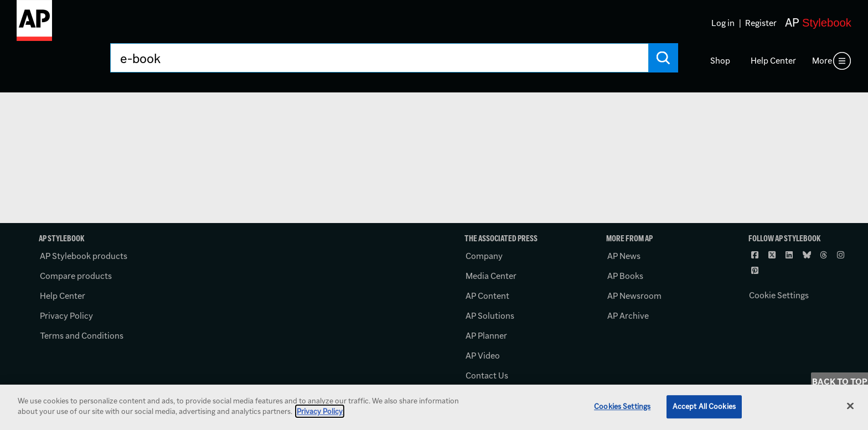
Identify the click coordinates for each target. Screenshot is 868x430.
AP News (624, 256)
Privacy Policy (66, 316)
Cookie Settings (779, 295)
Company (484, 256)
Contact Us (487, 375)
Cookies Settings (622, 406)
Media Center (491, 276)
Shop (720, 61)
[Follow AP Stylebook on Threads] (825, 255)
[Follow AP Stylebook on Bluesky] (808, 255)
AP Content (487, 296)
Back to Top (840, 382)
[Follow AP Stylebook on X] (773, 255)
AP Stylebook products (84, 256)
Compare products (76, 276)
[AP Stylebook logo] (34, 25)
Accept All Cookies (704, 406)
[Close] (850, 406)
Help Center (773, 61)
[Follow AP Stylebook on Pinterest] (756, 271)
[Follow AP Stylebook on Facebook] (756, 255)
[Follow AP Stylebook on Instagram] (842, 255)
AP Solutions (490, 316)
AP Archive (628, 316)
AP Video (483, 356)
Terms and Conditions (82, 336)
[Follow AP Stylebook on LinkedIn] (790, 255)
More (822, 61)
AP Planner (486, 336)
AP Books (625, 276)
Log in (723, 23)
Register (761, 23)
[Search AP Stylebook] (379, 58)
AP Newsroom (634, 296)
